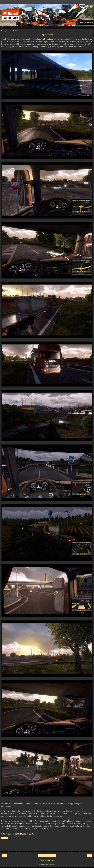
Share (5, 838)
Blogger (52, 864)
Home (47, 855)
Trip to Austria (47, 35)
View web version (47, 860)
